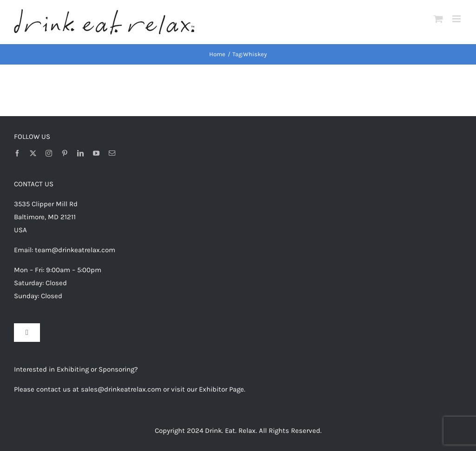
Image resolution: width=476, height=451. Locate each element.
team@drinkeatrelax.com (75, 250)
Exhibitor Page (221, 389)
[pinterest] (65, 153)
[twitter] (33, 153)
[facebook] (17, 153)
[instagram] (49, 153)
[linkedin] (80, 153)
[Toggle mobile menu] (457, 19)
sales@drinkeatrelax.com (121, 389)
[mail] (112, 153)
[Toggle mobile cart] (438, 19)
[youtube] (96, 153)
